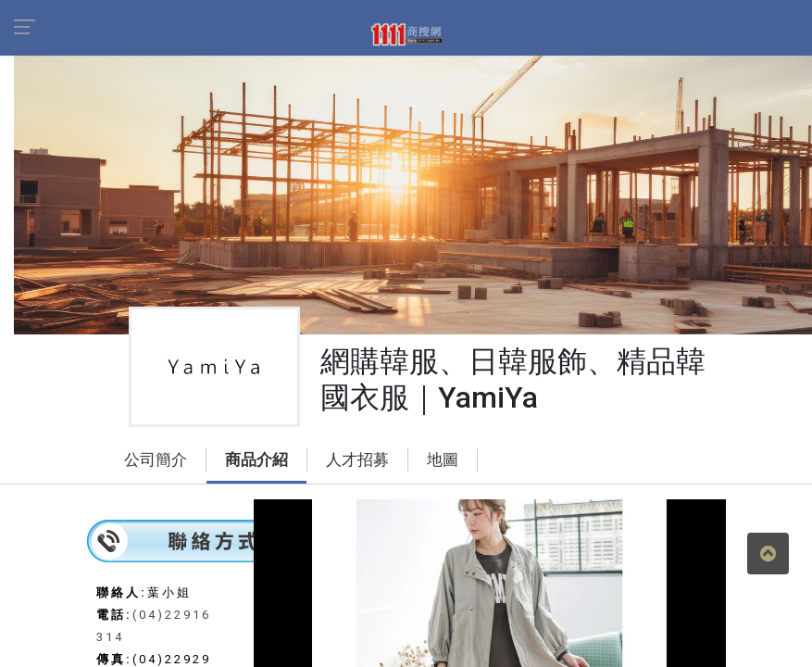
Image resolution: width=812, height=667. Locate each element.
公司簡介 (156, 460)
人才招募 (357, 460)
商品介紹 (256, 460)
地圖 (443, 460)
